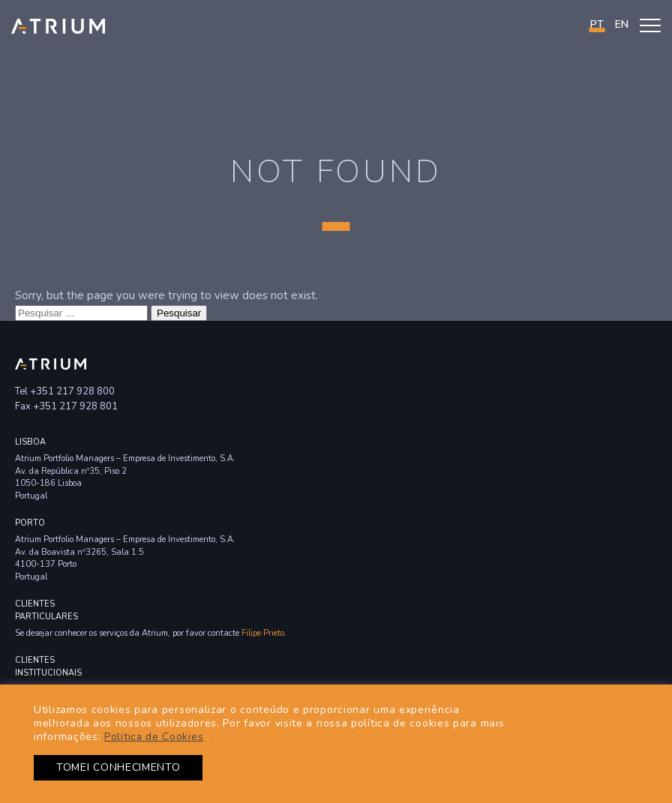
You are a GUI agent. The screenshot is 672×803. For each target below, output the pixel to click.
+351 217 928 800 (72, 391)
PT (597, 24)
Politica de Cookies (154, 737)
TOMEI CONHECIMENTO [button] (118, 767)
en (622, 24)
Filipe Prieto (263, 633)
